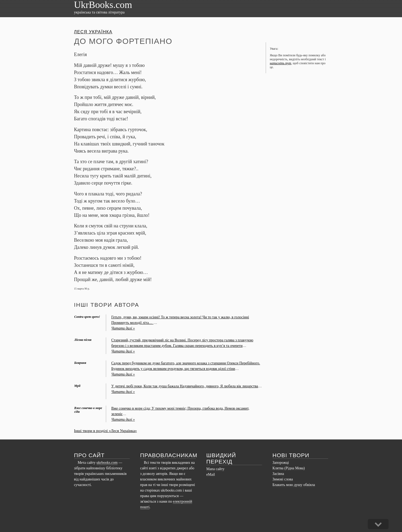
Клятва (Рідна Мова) (289, 468)
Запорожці (281, 463)
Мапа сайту (216, 469)
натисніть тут (281, 63)
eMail (211, 474)
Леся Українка (93, 32)
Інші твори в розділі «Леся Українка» (106, 431)
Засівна (278, 474)
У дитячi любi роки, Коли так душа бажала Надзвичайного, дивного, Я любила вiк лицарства (185, 386)
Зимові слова (283, 479)
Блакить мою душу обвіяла (294, 485)
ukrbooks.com (107, 463)
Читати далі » (123, 328)
